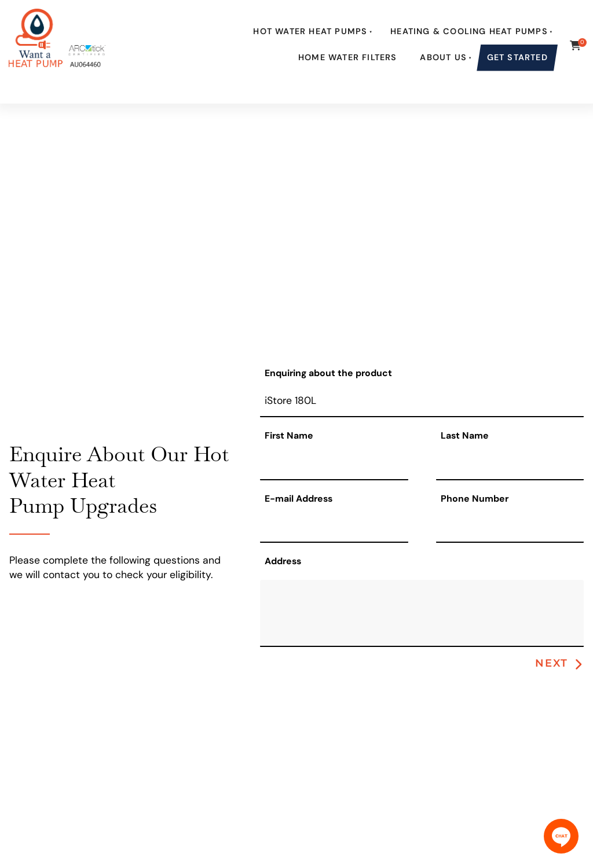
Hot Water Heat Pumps (310, 31)
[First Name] (334, 464)
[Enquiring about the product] (422, 402)
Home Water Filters (348, 57)
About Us (443, 57)
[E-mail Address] (334, 527)
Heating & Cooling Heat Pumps (469, 31)
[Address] (422, 613)
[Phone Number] (510, 527)
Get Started (517, 57)
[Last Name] (510, 464)
